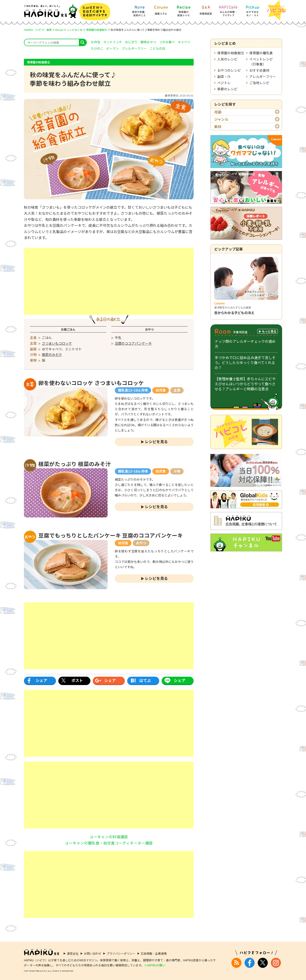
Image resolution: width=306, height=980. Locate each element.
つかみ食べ (167, 42)
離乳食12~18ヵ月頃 (133, 390)
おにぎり (131, 42)
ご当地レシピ (259, 83)
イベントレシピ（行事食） (261, 62)
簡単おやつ (148, 42)
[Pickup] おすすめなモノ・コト (252, 9)
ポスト (77, 680)
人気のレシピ (227, 59)
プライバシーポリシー (121, 953)
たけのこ (97, 48)
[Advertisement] (109, 281)
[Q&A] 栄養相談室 (206, 9)
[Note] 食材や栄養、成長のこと (139, 9)
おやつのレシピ (229, 70)
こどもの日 (157, 48)
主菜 (177, 390)
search (83, 42)
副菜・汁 (224, 76)
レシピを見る (156, 441)
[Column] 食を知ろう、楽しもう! (161, 9)
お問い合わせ (93, 953)
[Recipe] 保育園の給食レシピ (184, 9)
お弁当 (96, 42)
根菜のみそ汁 (52, 354)
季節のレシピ (227, 89)
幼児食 (161, 390)
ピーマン (113, 48)
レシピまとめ (75, 30)
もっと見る (269, 331)
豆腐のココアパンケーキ (133, 343)
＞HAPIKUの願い (155, 965)
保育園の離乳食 (261, 53)
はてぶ (145, 680)
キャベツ (184, 42)
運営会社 (73, 953)
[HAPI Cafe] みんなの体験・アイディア (228, 9)
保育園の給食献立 (97, 30)
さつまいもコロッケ (57, 343)
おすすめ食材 (259, 70)
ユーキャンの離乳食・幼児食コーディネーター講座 (109, 843)
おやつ (141, 543)
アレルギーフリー (263, 76)
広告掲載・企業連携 (154, 953)
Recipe (59, 30)
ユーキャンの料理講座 (109, 837)
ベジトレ (224, 83)
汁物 (177, 471)
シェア (41, 680)
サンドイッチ (113, 42)
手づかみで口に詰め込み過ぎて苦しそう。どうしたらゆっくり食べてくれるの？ (245, 362)
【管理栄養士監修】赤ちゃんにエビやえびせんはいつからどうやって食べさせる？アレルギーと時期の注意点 (245, 384)
